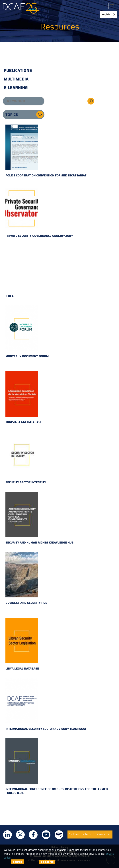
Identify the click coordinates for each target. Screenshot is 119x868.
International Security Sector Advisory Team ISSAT (46, 704)
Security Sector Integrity (26, 458)
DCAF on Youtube (46, 835)
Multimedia (16, 79)
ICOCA (22, 272)
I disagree (47, 862)
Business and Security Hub (26, 578)
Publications (18, 71)
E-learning (16, 88)
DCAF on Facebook (33, 835)
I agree (18, 862)
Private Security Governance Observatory (39, 211)
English (106, 14)
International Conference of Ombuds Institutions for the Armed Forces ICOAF (57, 767)
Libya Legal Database (22, 644)
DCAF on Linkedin (7, 835)
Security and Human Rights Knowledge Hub (40, 518)
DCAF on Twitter (20, 835)
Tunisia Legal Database (24, 398)
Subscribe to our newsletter (90, 834)
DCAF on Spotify (59, 835)
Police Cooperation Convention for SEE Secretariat (46, 151)
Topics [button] (12, 115)
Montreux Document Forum (27, 332)
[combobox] (108, 14)
